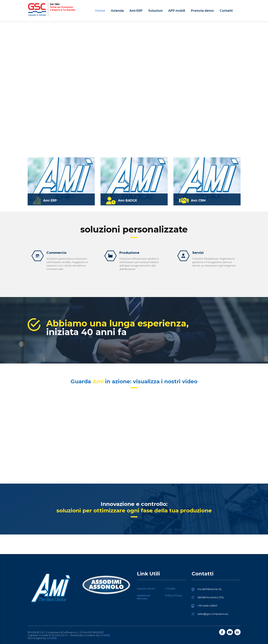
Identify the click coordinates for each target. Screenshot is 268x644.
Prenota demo (202, 11)
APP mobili (177, 11)
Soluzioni (155, 11)
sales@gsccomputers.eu (213, 614)
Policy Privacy (174, 595)
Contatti (226, 11)
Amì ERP (136, 11)
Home (100, 11)
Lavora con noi (146, 588)
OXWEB (105, 635)
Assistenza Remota (143, 597)
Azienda (117, 11)
